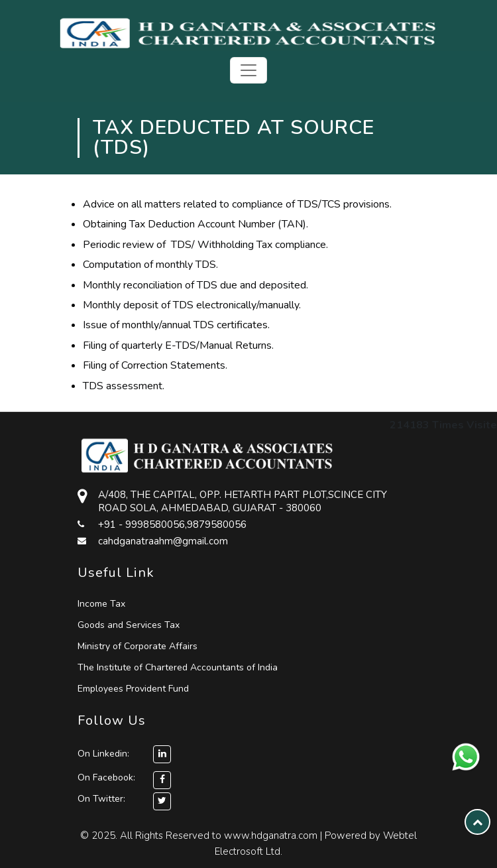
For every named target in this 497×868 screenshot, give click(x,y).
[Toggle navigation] (248, 70)
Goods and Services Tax (129, 625)
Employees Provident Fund (133, 689)
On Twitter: (101, 799)
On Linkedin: (124, 754)
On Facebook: (106, 777)
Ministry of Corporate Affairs (138, 646)
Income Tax (101, 604)
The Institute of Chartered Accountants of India (178, 667)
